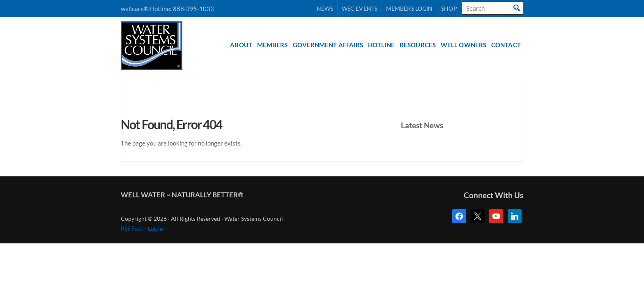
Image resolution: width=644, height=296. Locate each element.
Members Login (409, 8)
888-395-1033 (193, 9)
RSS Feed (132, 229)
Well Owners (463, 45)
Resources (418, 45)
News (325, 8)
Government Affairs (328, 45)
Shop (449, 8)
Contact (506, 45)
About (241, 45)
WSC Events (360, 8)
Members (273, 45)
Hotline (381, 45)
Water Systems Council (152, 46)
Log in (155, 229)
